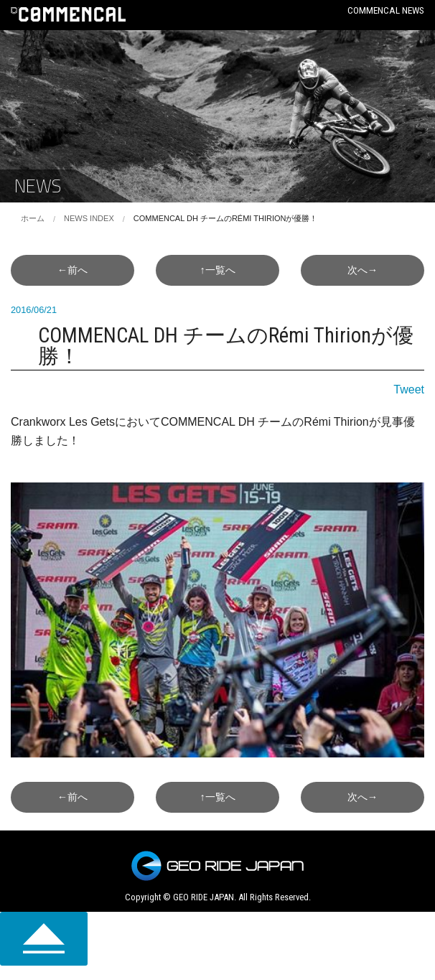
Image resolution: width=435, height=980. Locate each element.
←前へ (72, 270)
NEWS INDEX (89, 218)
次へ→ (362, 270)
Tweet (409, 389)
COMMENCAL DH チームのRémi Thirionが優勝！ (226, 218)
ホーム (33, 218)
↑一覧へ (217, 270)
